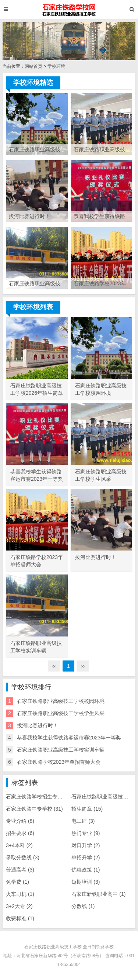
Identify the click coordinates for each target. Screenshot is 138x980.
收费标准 (20, 918)
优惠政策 (86, 870)
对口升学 (86, 845)
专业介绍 (20, 821)
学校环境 (56, 66)
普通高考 (20, 870)
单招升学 (86, 857)
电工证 (83, 821)
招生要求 (20, 833)
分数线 (83, 906)
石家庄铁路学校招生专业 (40, 797)
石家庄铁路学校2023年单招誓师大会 (59, 762)
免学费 (17, 882)
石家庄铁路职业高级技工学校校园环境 (61, 701)
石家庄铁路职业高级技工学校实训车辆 (61, 750)
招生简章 (87, 809)
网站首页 (33, 66)
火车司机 (20, 894)
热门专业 (86, 833)
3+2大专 (19, 906)
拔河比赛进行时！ (38, 725)
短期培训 (86, 882)
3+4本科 (19, 845)
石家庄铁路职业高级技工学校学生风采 (61, 713)
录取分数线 (23, 857)
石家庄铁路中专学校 (34, 809)
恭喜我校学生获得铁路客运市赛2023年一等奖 (69, 738)
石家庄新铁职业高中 (98, 894)
